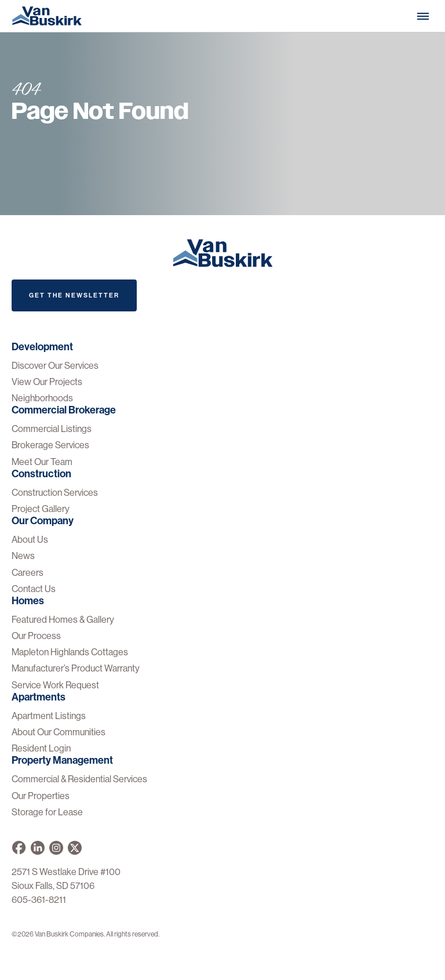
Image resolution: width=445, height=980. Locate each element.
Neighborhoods (42, 398)
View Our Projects (47, 382)
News (23, 556)
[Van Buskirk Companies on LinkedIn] (38, 848)
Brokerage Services (50, 445)
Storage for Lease (47, 812)
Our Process (36, 636)
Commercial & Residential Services (79, 779)
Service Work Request (55, 685)
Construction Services (55, 493)
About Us (30, 540)
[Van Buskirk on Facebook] (19, 848)
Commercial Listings (52, 429)
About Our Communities (59, 732)
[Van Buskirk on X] (75, 848)
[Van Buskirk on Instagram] (56, 848)
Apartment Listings (49, 716)
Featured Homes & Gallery (63, 620)
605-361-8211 (39, 900)
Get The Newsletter (74, 295)
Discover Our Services (55, 366)
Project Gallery (41, 509)
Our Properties (41, 796)
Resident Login (41, 748)
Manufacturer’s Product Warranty (76, 668)
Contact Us (34, 589)
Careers (28, 573)
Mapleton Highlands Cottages (70, 652)
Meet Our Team (42, 462)
